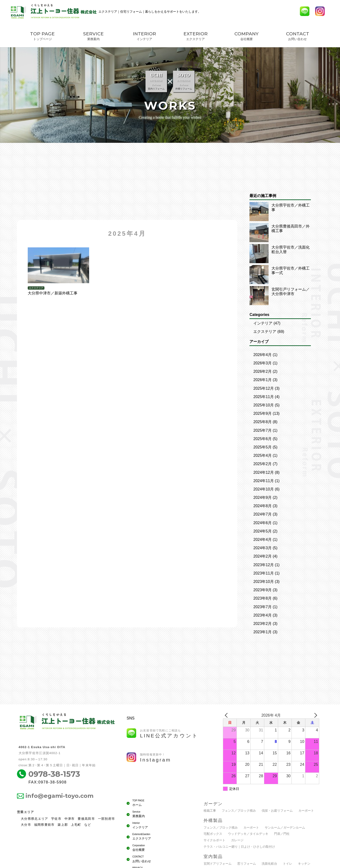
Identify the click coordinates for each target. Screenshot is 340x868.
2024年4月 (262, 540)
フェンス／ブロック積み (239, 811)
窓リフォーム (247, 864)
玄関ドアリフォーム (218, 864)
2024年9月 (262, 498)
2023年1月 (262, 632)
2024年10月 (263, 489)
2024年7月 (262, 514)
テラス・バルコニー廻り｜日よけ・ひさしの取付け (239, 847)
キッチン (304, 864)
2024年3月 (262, 548)
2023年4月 (262, 615)
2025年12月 (263, 388)
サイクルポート (214, 840)
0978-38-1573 (54, 774)
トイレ (288, 864)
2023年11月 (263, 573)
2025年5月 (262, 447)
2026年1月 (262, 380)
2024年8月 (262, 506)
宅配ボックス (213, 834)
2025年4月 (262, 455)
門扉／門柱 (282, 834)
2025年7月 (262, 430)
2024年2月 (262, 556)
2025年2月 (262, 464)
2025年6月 (262, 439)
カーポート (306, 811)
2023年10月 (263, 582)
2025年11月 (263, 397)
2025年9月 (262, 413)
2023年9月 (262, 590)
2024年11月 (263, 481)
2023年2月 (262, 624)
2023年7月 (262, 607)
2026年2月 (262, 371)
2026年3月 (262, 363)
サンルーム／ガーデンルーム (285, 828)
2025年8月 (262, 422)
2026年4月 (262, 355)
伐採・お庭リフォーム (277, 811)
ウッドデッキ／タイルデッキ (248, 834)
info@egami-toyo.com (59, 796)
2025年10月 (263, 405)
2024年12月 (263, 472)
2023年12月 (263, 565)
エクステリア (265, 332)
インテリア (263, 323)
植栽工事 (210, 811)
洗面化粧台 (269, 864)
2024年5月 (262, 531)
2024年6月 (262, 523)
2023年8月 (262, 598)
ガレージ (237, 840)
